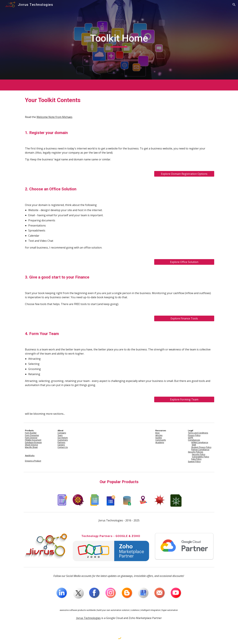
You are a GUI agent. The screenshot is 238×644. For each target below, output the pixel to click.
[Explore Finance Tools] (184, 318)
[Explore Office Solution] (184, 262)
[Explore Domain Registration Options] (184, 174)
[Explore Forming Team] (184, 399)
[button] (234, 5)
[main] (119, 40)
